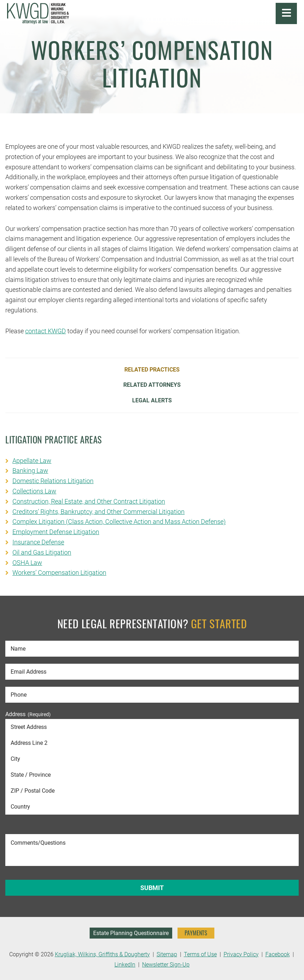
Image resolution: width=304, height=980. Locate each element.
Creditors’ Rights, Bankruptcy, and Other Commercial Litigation (98, 512)
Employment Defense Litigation (56, 532)
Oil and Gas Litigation (42, 552)
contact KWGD (46, 331)
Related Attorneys (152, 385)
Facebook (278, 954)
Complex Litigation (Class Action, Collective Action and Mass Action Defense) (119, 522)
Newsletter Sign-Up (166, 965)
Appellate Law (32, 461)
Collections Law (34, 491)
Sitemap (167, 954)
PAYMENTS (196, 933)
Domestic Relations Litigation (53, 481)
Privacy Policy (241, 954)
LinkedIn (125, 965)
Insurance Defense (38, 542)
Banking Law (30, 471)
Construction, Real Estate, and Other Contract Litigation (89, 501)
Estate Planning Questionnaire (131, 933)
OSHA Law (27, 563)
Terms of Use (200, 954)
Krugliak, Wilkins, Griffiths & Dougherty (102, 954)
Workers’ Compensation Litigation (59, 573)
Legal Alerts (152, 401)
